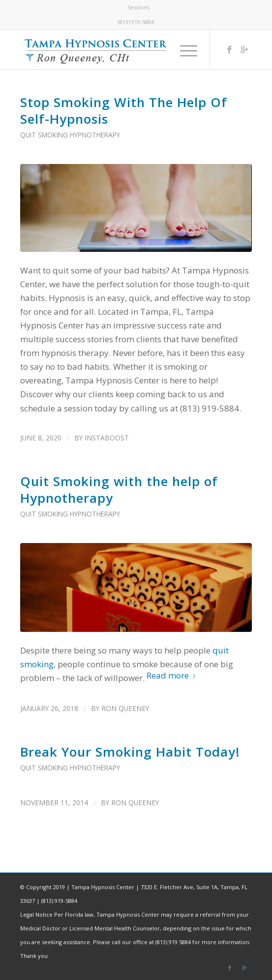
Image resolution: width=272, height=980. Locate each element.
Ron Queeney (125, 708)
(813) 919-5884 (136, 22)
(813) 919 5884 (173, 942)
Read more (173, 675)
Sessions (138, 7)
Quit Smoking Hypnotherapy (70, 135)
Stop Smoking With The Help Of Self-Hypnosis (124, 110)
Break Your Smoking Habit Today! (130, 752)
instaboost (107, 438)
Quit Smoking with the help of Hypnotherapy (119, 490)
